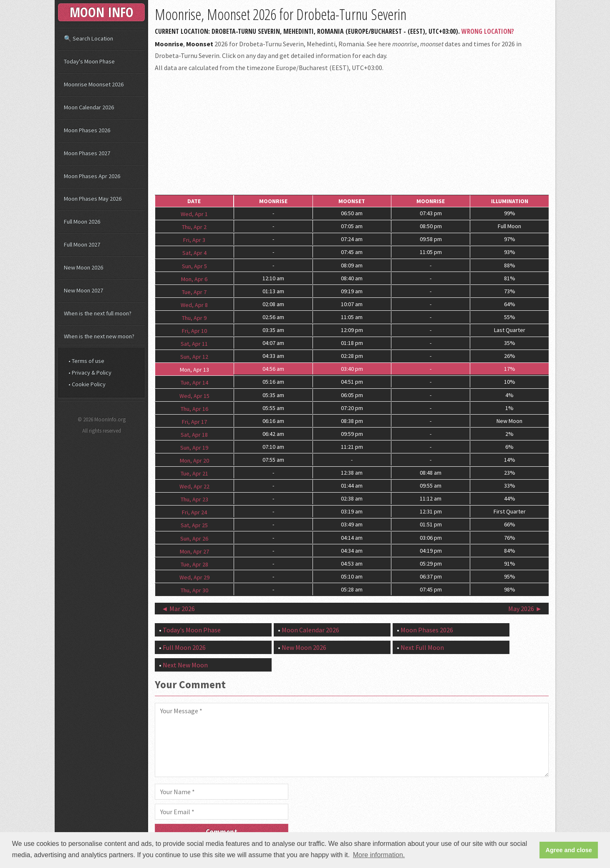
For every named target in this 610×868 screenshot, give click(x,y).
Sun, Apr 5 (194, 266)
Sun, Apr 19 (194, 447)
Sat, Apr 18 (194, 434)
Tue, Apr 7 (194, 292)
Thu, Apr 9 (194, 318)
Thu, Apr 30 (194, 590)
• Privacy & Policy (90, 372)
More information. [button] (379, 855)
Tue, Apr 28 (194, 564)
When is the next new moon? (99, 336)
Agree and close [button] (569, 850)
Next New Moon (185, 665)
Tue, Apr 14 (194, 382)
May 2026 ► (525, 609)
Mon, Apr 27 (194, 551)
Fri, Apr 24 (194, 512)
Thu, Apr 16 (194, 408)
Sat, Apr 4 (194, 253)
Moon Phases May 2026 (93, 199)
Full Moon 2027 (82, 244)
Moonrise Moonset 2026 (94, 84)
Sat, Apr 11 (194, 344)
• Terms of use (86, 361)
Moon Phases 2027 (87, 153)
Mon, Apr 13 (194, 370)
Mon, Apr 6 (194, 279)
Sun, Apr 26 (194, 538)
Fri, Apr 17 (194, 421)
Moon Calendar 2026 (310, 630)
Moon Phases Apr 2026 (92, 176)
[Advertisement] (352, 134)
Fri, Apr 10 (194, 331)
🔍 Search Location (88, 38)
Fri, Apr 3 (194, 240)
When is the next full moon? (98, 313)
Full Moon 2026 (184, 647)
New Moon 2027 (83, 290)
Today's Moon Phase (192, 630)
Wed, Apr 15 (194, 395)
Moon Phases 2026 (427, 630)
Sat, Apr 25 (194, 525)
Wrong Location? (488, 31)
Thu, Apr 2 (194, 227)
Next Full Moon (422, 647)
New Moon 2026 (304, 647)
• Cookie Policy (87, 384)
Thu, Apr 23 (194, 499)
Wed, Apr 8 (194, 304)
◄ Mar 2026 (178, 609)
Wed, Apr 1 (194, 214)
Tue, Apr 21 (194, 473)
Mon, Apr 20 (194, 460)
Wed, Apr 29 (194, 577)
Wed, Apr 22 (194, 486)
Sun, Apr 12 (194, 357)
